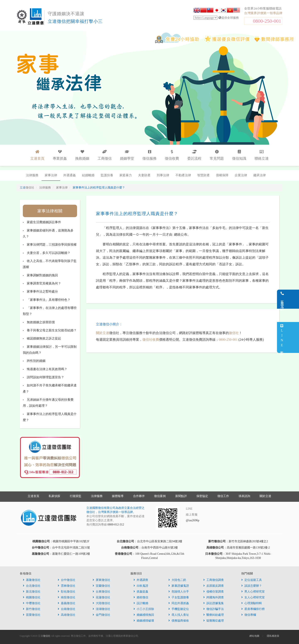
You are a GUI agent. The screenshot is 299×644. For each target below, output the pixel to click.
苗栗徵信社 (32, 615)
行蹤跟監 (76, 496)
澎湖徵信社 (101, 609)
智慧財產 (203, 175)
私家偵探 (54, 496)
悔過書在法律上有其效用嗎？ (47, 369)
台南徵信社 (67, 609)
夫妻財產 (144, 175)
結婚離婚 (88, 175)
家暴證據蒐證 (179, 586)
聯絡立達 (262, 155)
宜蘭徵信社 (101, 586)
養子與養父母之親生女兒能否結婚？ (52, 330)
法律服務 (32, 175)
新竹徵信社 (32, 609)
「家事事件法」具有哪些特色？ (49, 300)
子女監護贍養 (179, 597)
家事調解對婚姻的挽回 (42, 275)
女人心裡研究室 (253, 597)
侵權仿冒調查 (214, 592)
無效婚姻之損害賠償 (41, 322)
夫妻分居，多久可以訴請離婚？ (49, 253)
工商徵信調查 (214, 580)
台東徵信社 (101, 592)
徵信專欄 (249, 615)
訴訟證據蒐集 (214, 603)
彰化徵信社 (67, 592)
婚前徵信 (141, 597)
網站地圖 (254, 636)
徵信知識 (239, 155)
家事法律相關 (50, 211)
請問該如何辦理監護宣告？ (45, 377)
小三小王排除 (144, 609)
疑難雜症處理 (214, 621)
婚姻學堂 (127, 155)
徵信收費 (172, 155)
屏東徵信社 (101, 580)
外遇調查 (141, 580)
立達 (27, 188)
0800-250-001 (267, 21)
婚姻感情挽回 (144, 615)
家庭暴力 (126, 175)
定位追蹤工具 (252, 580)
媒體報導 (118, 496)
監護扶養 (107, 175)
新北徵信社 (32, 592)
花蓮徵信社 (101, 597)
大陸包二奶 (177, 580)
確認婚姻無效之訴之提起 (44, 338)
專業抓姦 (60, 155)
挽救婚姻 (82, 155)
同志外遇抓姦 (179, 603)
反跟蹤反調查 (214, 586)
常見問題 (217, 155)
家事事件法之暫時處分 (42, 291)
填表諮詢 (244, 496)
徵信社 (234, 333)
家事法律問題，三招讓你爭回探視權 (52, 245)
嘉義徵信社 (67, 603)
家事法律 (51, 175)
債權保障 (222, 175)
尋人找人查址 (179, 615)
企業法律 (241, 175)
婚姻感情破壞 (144, 621)
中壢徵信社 (32, 603)
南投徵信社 (67, 597)
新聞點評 (181, 496)
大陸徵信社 (101, 603)
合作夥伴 (139, 496)
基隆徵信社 (32, 580)
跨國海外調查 (214, 597)
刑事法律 (163, 175)
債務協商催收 (179, 621)
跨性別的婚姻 (36, 361)
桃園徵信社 (32, 597)
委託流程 (194, 155)
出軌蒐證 (141, 586)
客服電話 (294, 299)
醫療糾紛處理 (214, 615)
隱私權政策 (273, 636)
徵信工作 (223, 496)
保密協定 (202, 496)
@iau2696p (193, 520)
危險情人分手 (179, 592)
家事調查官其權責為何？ (44, 283)
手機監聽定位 (179, 609)
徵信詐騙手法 (214, 609)
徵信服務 (149, 155)
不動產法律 (183, 175)
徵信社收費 (151, 340)
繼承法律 (260, 175)
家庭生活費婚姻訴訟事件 (44, 222)
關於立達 (103, 333)
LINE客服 (293, 337)
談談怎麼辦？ (252, 586)
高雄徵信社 (67, 615)
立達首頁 (33, 496)
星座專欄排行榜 (253, 609)
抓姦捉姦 (141, 592)
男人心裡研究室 (253, 592)
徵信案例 (160, 496)
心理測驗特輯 (252, 603)
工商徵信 (105, 155)
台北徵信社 (32, 586)
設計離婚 (141, 603)
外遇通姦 (70, 175)
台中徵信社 (67, 580)
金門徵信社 (101, 615)
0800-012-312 (116, 525)
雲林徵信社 (67, 586)
